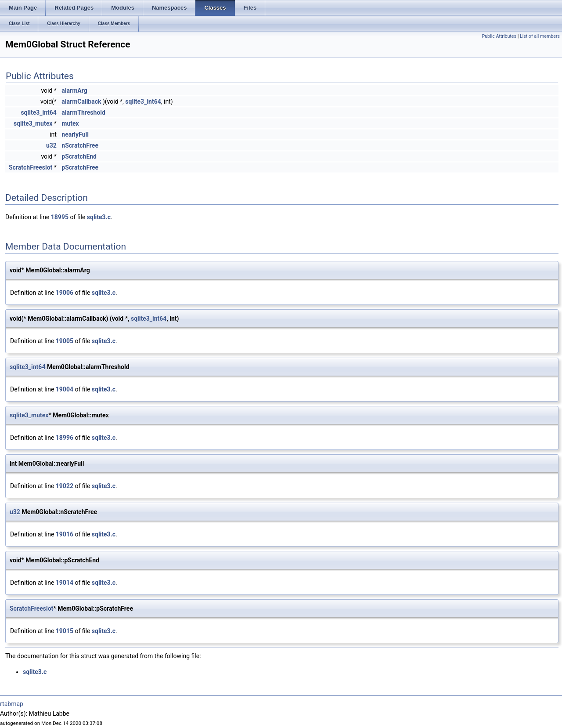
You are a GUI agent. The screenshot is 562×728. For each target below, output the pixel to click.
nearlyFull (75, 134)
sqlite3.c (99, 217)
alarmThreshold (83, 112)
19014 (65, 583)
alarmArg (74, 91)
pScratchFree (80, 167)
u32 (51, 145)
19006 (65, 293)
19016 (65, 534)
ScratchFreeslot (31, 167)
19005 (65, 341)
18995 (60, 217)
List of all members (540, 36)
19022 (65, 486)
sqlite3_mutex (33, 123)
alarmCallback (81, 101)
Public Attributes (499, 36)
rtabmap (12, 704)
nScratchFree (80, 145)
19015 (65, 631)
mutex (70, 123)
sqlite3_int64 (143, 101)
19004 (65, 389)
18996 (65, 438)
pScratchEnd (79, 156)
